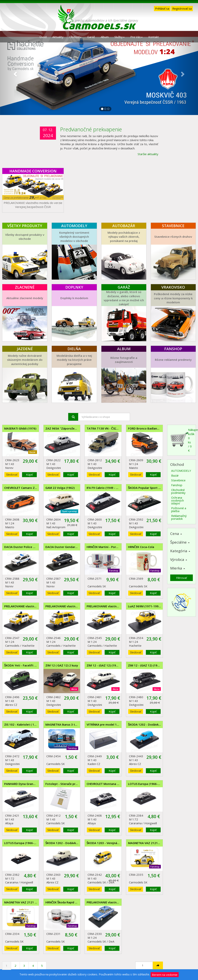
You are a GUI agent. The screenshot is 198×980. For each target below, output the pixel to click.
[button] (15, 73)
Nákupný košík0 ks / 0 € (183, 440)
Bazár (175, 475)
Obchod (75, 37)
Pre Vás (136, 37)
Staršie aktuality (148, 154)
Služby (120, 37)
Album (105, 37)
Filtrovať (182, 578)
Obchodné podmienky (178, 491)
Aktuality (58, 37)
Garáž (91, 37)
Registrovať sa (182, 8)
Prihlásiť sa (162, 8)
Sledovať (12, 474)
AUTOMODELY (181, 471)
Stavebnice (178, 480)
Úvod (43, 37)
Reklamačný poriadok (179, 517)
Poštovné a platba (179, 509)
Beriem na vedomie (165, 975)
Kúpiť (29, 474)
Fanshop (177, 485)
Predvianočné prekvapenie (91, 129)
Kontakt (154, 37)
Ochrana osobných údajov (177, 500)
